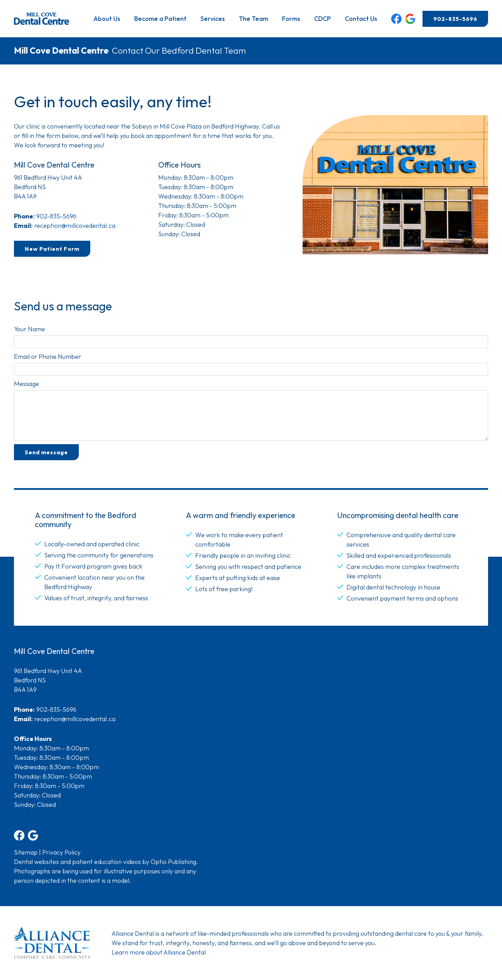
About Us (107, 19)
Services (213, 19)
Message (26, 384)
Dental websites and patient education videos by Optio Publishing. (106, 862)
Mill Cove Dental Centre (61, 51)
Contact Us (361, 19)
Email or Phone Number (48, 357)
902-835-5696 (455, 19)
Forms (291, 19)
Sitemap (26, 852)
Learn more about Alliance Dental (159, 952)
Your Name (29, 329)
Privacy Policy (61, 852)
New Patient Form (52, 249)
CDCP (322, 19)
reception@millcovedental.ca (75, 226)
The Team (253, 19)
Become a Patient (160, 19)
